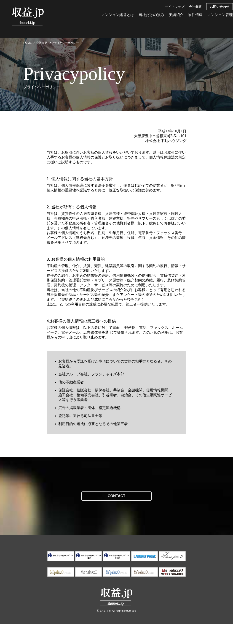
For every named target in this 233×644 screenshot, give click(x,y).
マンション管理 (220, 15)
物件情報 (195, 15)
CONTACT (116, 496)
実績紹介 (176, 15)
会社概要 (195, 7)
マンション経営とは (118, 15)
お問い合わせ (220, 7)
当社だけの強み (151, 15)
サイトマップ (175, 7)
